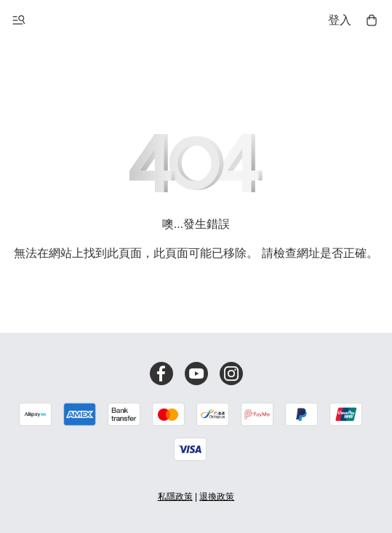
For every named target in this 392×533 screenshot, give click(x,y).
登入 (340, 20)
